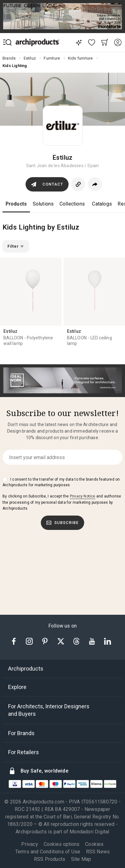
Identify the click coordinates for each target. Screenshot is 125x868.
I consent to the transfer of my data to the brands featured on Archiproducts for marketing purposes (61, 482)
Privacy (29, 844)
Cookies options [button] (62, 844)
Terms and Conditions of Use (48, 852)
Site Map (81, 859)
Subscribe (63, 523)
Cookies (94, 844)
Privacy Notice (83, 496)
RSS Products (50, 859)
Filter (16, 246)
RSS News (98, 852)
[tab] (62, 669)
